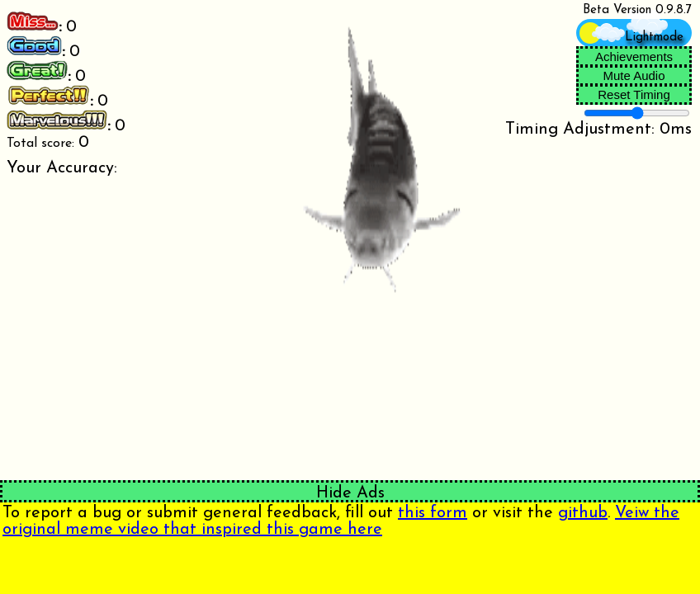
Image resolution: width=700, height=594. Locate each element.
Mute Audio (634, 75)
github (583, 513)
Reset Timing (634, 94)
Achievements (634, 57)
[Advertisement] (175, 565)
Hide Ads (350, 493)
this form (433, 513)
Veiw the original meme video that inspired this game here (341, 521)
